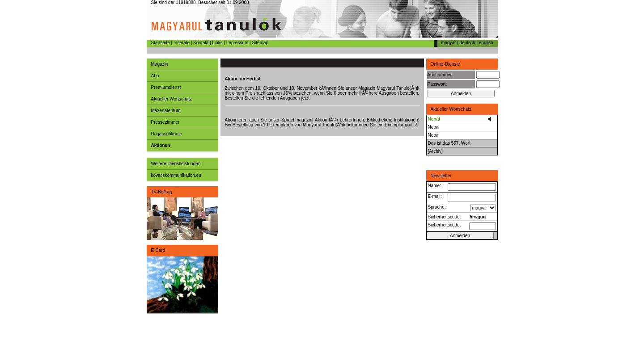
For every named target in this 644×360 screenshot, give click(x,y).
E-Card (158, 250)
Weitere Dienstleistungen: (177, 164)
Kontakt (201, 43)
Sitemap (260, 43)
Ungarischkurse (167, 134)
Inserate (182, 43)
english (486, 43)
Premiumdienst (166, 87)
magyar (448, 43)
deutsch (468, 43)
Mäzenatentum (166, 111)
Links (217, 43)
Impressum (237, 43)
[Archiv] (435, 151)
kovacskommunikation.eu (176, 175)
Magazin (160, 64)
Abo (155, 76)
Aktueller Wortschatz (172, 99)
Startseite (161, 43)
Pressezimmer (165, 122)
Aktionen (161, 145)
